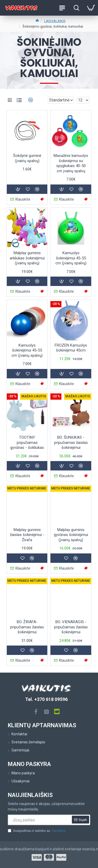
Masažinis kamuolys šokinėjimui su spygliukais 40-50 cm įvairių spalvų (71, 163)
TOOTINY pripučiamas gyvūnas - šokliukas (27, 442)
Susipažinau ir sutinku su (37, 831)
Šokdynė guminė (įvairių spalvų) (27, 158)
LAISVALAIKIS (55, 21)
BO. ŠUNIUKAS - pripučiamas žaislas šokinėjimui (71, 442)
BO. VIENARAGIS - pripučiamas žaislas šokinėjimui (71, 627)
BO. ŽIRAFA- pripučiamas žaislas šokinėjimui (27, 627)
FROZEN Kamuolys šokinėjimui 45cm (71, 348)
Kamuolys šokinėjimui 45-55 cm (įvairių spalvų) (71, 258)
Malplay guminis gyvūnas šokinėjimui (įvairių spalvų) (71, 535)
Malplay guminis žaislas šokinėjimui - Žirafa (27, 535)
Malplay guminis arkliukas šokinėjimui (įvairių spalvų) (27, 258)
